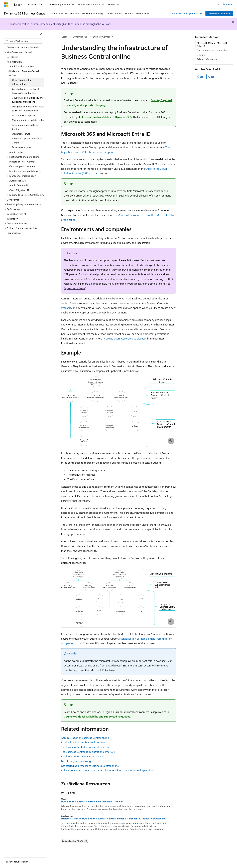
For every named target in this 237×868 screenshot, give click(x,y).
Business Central (101, 37)
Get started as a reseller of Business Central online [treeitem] (25, 91)
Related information (207, 59)
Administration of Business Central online (85, 738)
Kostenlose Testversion (219, 13)
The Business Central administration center (86, 747)
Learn (65, 37)
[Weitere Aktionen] (173, 37)
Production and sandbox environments (84, 742)
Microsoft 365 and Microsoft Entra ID (212, 44)
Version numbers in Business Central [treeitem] (27, 127)
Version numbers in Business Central (82, 756)
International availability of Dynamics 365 (107, 117)
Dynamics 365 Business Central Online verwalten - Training (92, 802)
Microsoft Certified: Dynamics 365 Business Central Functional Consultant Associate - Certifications (113, 819)
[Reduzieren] (41, 34)
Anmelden (228, 4)
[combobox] (23, 41)
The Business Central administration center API (88, 752)
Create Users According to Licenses (126, 338)
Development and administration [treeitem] (23, 47)
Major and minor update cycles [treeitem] (28, 120)
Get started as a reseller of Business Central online (90, 766)
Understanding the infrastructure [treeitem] (22, 82)
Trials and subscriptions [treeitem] (24, 115)
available (66, 308)
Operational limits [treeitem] (21, 134)
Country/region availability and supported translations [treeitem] (28, 100)
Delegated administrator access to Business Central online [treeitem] (28, 109)
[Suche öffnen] (218, 5)
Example (201, 55)
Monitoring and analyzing (76, 761)
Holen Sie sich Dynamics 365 (187, 13)
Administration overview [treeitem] (22, 66)
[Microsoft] (6, 5)
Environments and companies (212, 50)
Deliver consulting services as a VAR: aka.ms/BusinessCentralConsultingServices (107, 770)
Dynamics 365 (80, 37)
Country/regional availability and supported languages (97, 716)
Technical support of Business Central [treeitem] (27, 140)
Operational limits (75, 288)
